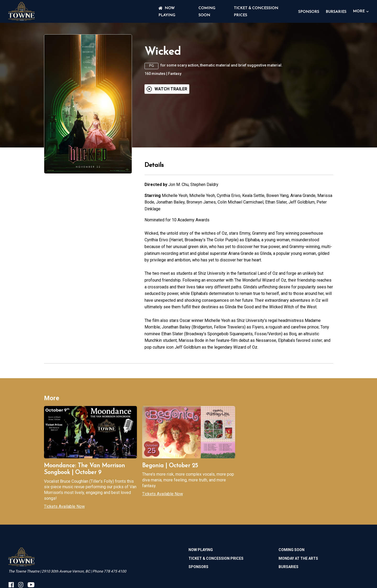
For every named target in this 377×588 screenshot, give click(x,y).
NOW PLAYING (201, 550)
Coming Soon (292, 550)
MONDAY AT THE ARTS (298, 558)
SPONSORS (309, 12)
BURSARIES (336, 12)
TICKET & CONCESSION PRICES (216, 558)
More (361, 11)
